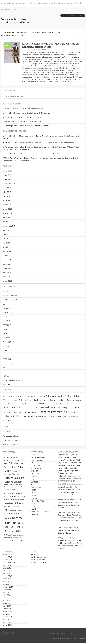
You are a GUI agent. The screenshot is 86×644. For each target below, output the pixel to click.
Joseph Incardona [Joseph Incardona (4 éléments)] (34, 408)
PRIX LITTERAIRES (10, 363)
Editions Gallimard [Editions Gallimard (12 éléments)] (47, 400)
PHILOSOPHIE (8, 342)
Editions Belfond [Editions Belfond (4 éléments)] (15, 401)
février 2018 (7, 205)
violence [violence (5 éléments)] (70, 417)
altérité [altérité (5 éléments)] (10, 396)
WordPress (81, 638)
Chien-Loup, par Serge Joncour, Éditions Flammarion (22, 121)
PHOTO (6, 346)
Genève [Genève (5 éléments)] (78, 404)
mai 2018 (6, 200)
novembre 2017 (9, 217)
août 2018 (7, 188)
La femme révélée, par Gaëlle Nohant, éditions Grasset (23, 109)
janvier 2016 (7, 281)
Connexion (7, 432)
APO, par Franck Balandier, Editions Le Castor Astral (70, 520)
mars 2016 (7, 277)
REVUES (6, 372)
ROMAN (6, 376)
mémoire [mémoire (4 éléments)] (72, 408)
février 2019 (7, 175)
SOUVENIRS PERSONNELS (13, 380)
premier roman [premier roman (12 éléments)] (31, 412)
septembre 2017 (9, 226)
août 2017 (7, 230)
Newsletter (69, 3)
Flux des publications (10, 436)
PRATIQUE (7, 359)
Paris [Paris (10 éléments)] (77, 407)
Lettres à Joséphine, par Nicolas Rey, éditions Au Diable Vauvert (26, 113)
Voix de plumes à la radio (12, 35)
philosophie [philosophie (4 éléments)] (14, 413)
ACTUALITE (7, 291)
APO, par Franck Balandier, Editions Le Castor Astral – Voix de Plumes (28, 158)
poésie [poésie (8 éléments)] (20, 412)
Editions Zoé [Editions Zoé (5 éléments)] (35, 404)
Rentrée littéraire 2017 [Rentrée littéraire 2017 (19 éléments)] (55, 412)
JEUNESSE (7, 334)
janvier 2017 (7, 260)
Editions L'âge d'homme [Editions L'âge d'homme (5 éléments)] (23, 404)
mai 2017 (6, 243)
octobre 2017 (8, 222)
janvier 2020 (7, 171)
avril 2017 (6, 247)
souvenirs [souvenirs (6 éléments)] (42, 417)
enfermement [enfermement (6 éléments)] (52, 404)
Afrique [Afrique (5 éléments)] (5, 396)
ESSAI (33, 50)
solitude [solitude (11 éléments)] (33, 416)
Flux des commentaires (11, 440)
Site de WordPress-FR (11, 444)
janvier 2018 (7, 209)
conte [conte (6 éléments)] (39, 396)
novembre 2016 (9, 264)
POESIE (6, 350)
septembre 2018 (9, 184)
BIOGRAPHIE (8, 308)
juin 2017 (6, 239)
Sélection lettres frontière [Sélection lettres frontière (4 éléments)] (52, 417)
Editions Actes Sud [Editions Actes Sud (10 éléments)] (55, 396)
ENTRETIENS (8, 321)
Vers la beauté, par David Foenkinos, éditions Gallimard (38, 154)
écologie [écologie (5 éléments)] (76, 417)
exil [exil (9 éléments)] (74, 404)
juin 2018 (6, 196)
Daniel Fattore (8, 154)
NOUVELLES (7, 338)
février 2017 (7, 256)
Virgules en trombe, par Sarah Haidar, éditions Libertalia (23, 117)
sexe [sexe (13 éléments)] (26, 416)
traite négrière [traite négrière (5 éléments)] (63, 417)
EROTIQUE (7, 325)
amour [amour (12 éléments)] (16, 396)
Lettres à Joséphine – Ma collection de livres (19, 136)
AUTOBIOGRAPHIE (10, 295)
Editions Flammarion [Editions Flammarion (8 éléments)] (28, 400)
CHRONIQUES (8, 312)
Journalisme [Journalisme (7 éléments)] (43, 408)
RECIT (5, 367)
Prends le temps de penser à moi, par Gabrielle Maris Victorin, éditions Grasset (48, 143)
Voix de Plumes (14, 19)
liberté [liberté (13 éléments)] (52, 407)
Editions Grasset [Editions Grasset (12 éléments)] (67, 400)
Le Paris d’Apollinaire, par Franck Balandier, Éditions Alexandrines (26, 126)
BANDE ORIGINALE (10, 300)
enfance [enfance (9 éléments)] (43, 404)
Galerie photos (8, 3)
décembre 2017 (9, 213)
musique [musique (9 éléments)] (65, 408)
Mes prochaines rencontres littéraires (46, 3)
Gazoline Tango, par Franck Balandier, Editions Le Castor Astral (70, 546)
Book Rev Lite (54, 638)
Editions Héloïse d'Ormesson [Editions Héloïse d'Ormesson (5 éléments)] (13, 485)
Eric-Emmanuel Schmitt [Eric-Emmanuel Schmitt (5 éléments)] (65, 404)
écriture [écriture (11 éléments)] (7, 420)
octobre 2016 (8, 268)
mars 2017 (7, 251)
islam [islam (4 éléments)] (20, 408)
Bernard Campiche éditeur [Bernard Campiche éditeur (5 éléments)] (28, 396)
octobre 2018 (8, 179)
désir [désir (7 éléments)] (43, 396)
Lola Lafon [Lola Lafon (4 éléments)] (59, 408)
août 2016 (7, 272)
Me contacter (21, 3)
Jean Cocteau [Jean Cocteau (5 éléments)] (26, 408)
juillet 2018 (7, 192)
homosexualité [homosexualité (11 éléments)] (10, 407)
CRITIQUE (26, 50)
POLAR (6, 355)
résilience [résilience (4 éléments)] (21, 417)
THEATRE (7, 384)
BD (4, 304)
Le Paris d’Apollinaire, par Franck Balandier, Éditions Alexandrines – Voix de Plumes (33, 147)
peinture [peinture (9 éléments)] (7, 412)
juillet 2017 (7, 234)
